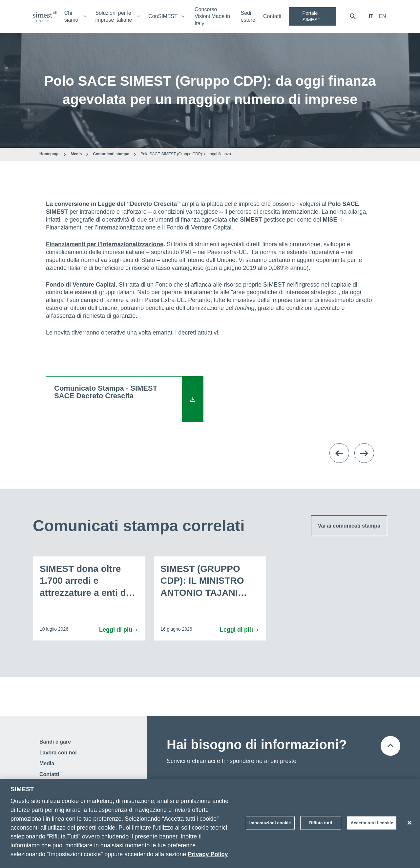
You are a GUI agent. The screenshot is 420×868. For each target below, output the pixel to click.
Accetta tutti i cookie (372, 823)
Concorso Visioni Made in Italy (212, 16)
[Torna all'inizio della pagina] (390, 746)
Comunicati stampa (111, 154)
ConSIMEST (163, 16)
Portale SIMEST (311, 16)
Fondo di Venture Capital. (82, 285)
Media (76, 154)
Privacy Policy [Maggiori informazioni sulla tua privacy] (208, 854)
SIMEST (251, 220)
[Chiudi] (409, 823)
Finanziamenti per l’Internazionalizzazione (105, 244)
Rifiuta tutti (321, 823)
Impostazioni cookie (270, 823)
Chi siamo (71, 16)
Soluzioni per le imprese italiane (114, 16)
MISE (330, 220)
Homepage (49, 154)
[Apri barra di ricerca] (353, 16)
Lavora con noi (58, 753)
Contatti (272, 16)
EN (382, 16)
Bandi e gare (55, 742)
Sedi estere (248, 16)
